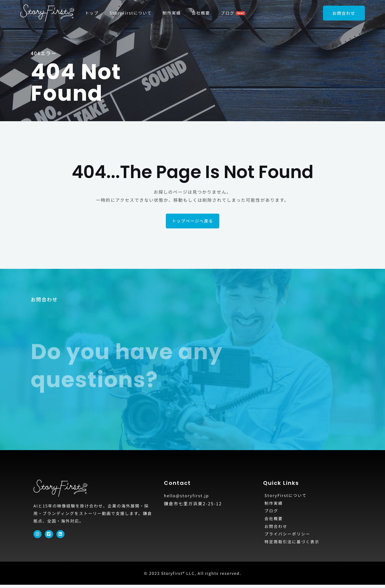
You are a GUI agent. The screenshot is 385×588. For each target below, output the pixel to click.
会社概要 (274, 520)
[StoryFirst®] (47, 12)
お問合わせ (277, 528)
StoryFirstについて (287, 496)
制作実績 (274, 504)
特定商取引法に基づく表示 (294, 545)
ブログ (272, 512)
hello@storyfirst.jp (188, 496)
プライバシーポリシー (289, 537)
